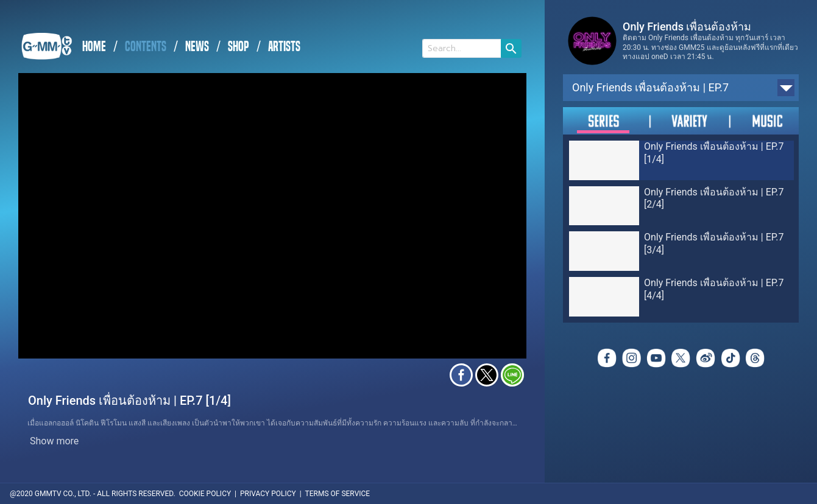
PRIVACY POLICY (268, 494)
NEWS (197, 47)
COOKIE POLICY (205, 494)
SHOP (239, 47)
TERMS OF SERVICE (338, 494)
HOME (94, 47)
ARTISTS (284, 47)
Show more (54, 441)
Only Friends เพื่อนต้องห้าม (687, 26)
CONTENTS (146, 47)
